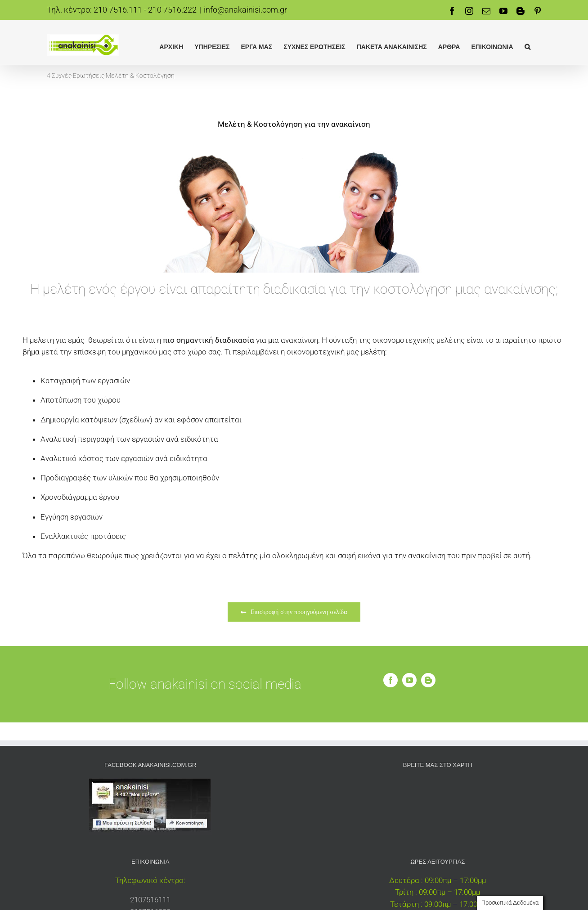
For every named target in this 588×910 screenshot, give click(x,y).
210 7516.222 (172, 10)
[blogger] (428, 680)
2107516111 (150, 900)
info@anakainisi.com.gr (245, 10)
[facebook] (391, 680)
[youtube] (409, 680)
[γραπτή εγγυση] (294, 148)
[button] (527, 46)
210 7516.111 (118, 10)
